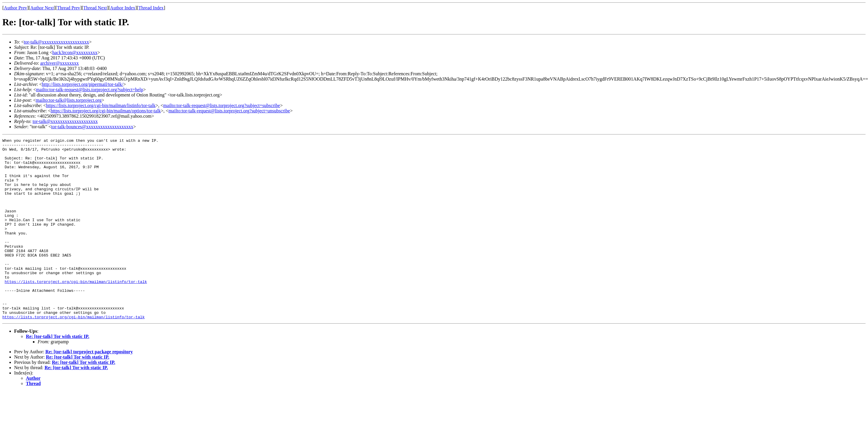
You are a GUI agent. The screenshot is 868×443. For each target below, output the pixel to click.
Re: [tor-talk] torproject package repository (89, 388)
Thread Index (151, 8)
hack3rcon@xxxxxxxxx (75, 53)
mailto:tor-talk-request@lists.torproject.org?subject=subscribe (222, 105)
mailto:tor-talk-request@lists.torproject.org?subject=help (89, 90)
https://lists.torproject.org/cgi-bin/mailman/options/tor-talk (106, 111)
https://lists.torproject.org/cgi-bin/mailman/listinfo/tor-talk (101, 105)
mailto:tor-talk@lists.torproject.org (69, 100)
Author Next (42, 8)
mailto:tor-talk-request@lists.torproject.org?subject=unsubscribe (229, 111)
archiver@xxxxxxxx (60, 63)
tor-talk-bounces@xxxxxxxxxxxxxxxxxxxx (92, 127)
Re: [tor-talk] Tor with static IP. (58, 373)
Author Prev (15, 8)
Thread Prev (69, 8)
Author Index (123, 8)
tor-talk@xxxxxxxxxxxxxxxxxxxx (56, 42)
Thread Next (95, 8)
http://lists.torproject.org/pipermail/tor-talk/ (83, 84)
